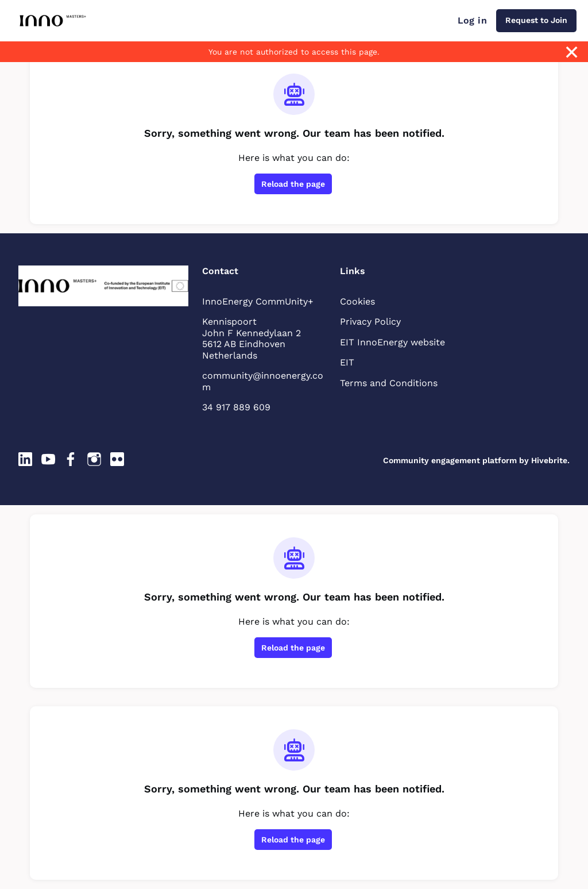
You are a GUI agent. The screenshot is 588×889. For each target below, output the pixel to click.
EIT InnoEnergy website (392, 342)
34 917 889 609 (236, 407)
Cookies (357, 301)
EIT (347, 362)
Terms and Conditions (389, 383)
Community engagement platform (450, 460)
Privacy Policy (370, 322)
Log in (472, 20)
